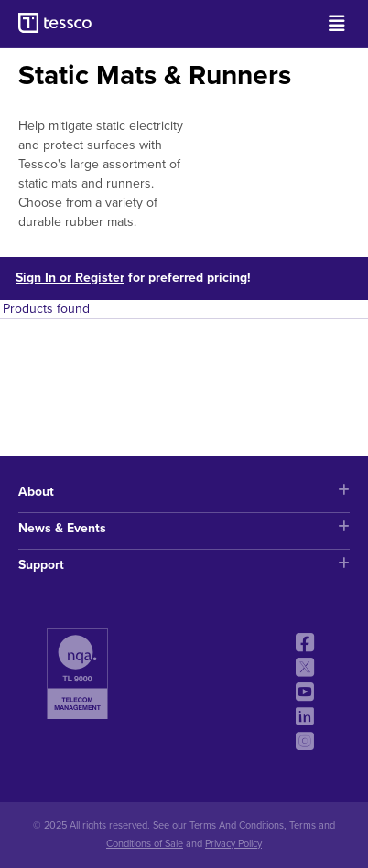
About (184, 492)
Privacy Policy (233, 844)
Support (184, 565)
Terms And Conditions (237, 825)
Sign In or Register (70, 278)
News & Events (184, 528)
